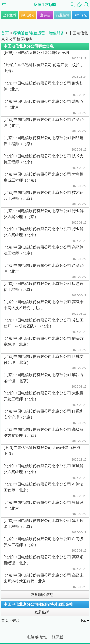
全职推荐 (10, 15)
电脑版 (33, 637)
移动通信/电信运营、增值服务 (39, 33)
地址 (43, 637)
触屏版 (57, 637)
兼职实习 (28, 15)
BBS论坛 (80, 15)
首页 (5, 33)
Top (83, 620)
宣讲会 (45, 15)
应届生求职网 (45, 5)
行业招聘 (63, 15)
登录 (16, 621)
